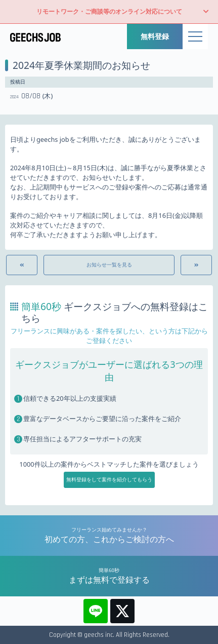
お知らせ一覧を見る (109, 265)
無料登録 (155, 36)
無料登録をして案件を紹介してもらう (109, 480)
